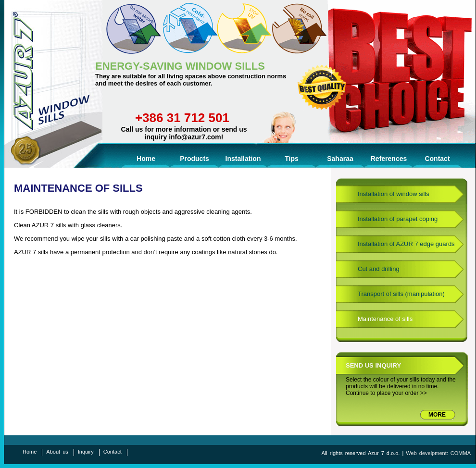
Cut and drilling (379, 269)
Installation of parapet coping (398, 219)
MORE (437, 415)
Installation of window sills (394, 194)
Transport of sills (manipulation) (401, 294)
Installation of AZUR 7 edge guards (406, 244)
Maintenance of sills (385, 319)
